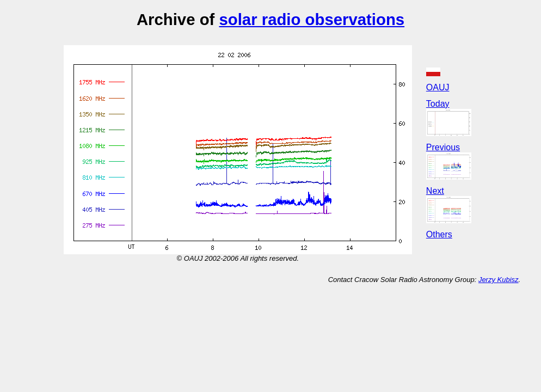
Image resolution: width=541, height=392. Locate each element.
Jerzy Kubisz (499, 280)
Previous (443, 147)
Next (435, 191)
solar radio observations (312, 19)
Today (438, 104)
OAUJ (438, 87)
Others (439, 234)
